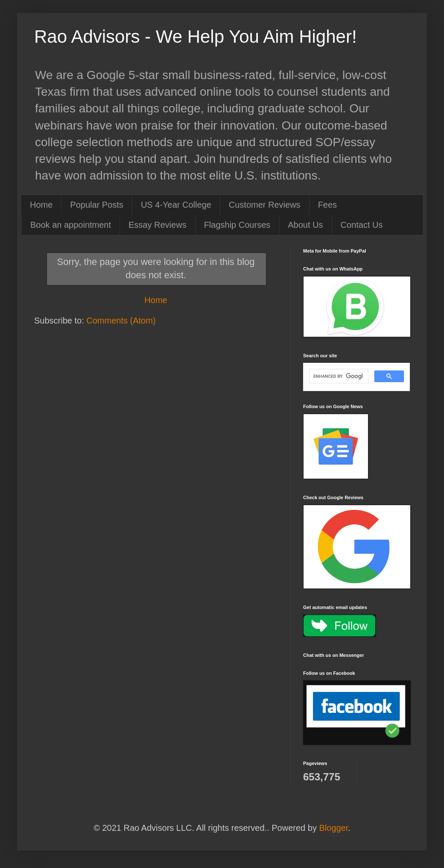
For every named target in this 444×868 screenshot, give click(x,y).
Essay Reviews (158, 225)
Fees (327, 205)
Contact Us (362, 225)
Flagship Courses (237, 225)
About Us (305, 225)
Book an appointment (71, 225)
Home (41, 205)
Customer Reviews (265, 205)
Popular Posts (97, 205)
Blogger (333, 828)
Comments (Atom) (121, 321)
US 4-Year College (176, 205)
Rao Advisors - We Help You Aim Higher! (196, 37)
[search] (338, 376)
